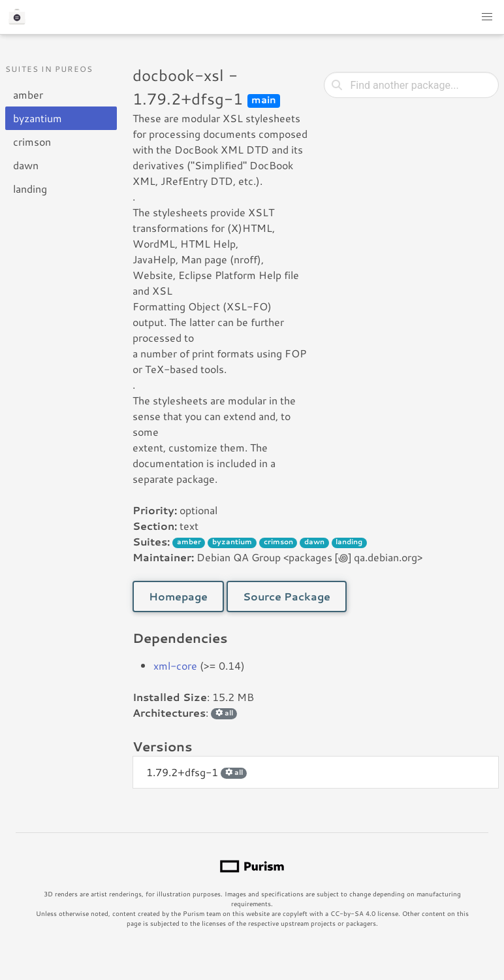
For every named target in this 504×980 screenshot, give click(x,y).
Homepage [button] (178, 596)
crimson (32, 141)
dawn (26, 165)
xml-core (175, 665)
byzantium (38, 118)
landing (30, 188)
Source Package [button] (287, 596)
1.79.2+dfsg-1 (197, 772)
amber (28, 94)
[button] (487, 17)
